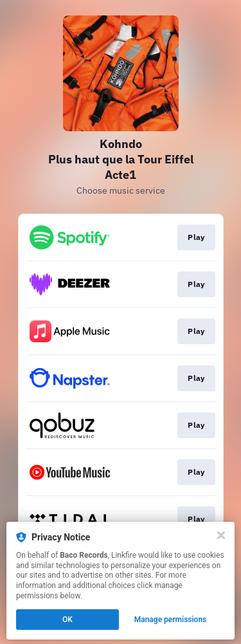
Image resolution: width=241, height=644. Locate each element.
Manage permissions (171, 620)
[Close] (221, 535)
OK (67, 620)
